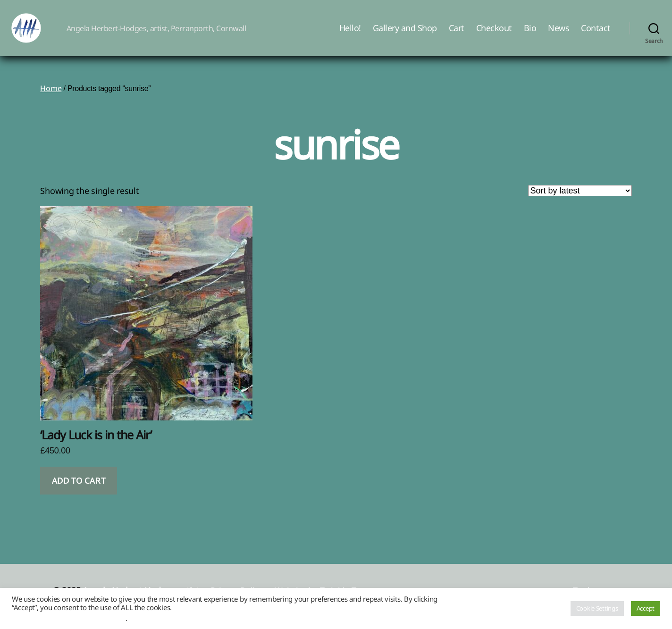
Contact (596, 34)
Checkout (494, 34)
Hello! (350, 34)
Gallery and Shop (405, 34)
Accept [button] (646, 608)
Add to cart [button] (79, 493)
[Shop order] (580, 203)
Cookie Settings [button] (597, 608)
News (559, 34)
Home (51, 101)
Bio (530, 34)
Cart (457, 34)
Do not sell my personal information (69, 618)
